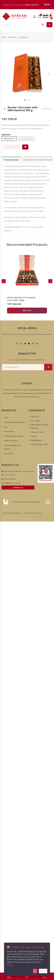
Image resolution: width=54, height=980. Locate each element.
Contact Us (18, 488)
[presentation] (4, 281)
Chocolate (23, 37)
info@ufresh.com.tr (12, 483)
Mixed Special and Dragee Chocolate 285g (21, 299)
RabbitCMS (46, 516)
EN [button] (48, 5)
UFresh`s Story (38, 432)
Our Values (36, 421)
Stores (34, 436)
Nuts (6, 418)
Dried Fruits (9, 431)
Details (10, 965)
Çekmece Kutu (27, 139)
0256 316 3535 (10, 479)
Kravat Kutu (9, 139)
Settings (43, 971)
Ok (35, 971)
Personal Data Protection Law (33, 513)
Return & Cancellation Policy (12, 513)
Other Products (11, 441)
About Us (35, 417)
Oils (6, 427)
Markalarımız (37, 440)
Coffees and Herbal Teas (15, 422)
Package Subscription (14, 436)
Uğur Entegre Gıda (39, 444)
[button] (49, 74)
